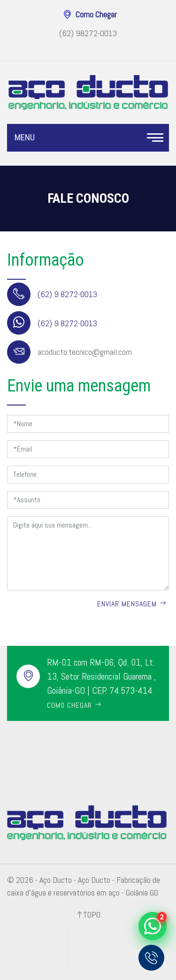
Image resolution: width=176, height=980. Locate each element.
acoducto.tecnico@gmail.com (85, 352)
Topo (92, 915)
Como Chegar (96, 15)
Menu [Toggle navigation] (88, 138)
